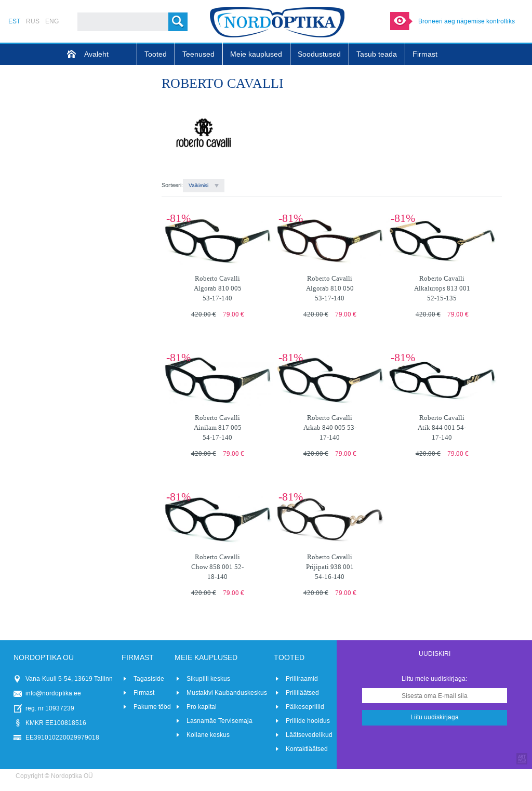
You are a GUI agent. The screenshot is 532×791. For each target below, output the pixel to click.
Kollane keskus (208, 735)
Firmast (144, 693)
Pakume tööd (152, 707)
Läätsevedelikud (309, 735)
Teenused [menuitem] (198, 54)
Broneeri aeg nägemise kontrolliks (467, 21)
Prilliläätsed (302, 693)
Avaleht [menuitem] (96, 54)
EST (14, 21)
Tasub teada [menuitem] (377, 54)
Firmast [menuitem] (425, 54)
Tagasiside (149, 679)
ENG (52, 21)
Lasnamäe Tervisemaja (220, 721)
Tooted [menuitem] (156, 54)
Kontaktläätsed (307, 749)
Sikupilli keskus (208, 679)
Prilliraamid (302, 679)
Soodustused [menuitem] (319, 54)
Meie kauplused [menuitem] (256, 54)
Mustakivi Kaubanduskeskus (227, 693)
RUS (33, 21)
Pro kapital (202, 707)
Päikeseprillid (305, 707)
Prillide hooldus (308, 721)
